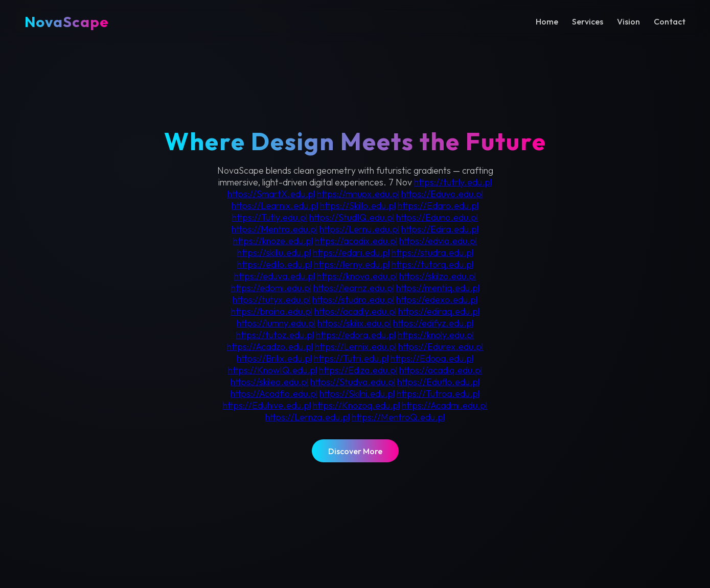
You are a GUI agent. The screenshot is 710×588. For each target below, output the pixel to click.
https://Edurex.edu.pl (441, 347)
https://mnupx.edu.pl (358, 194)
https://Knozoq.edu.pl (356, 405)
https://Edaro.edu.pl (438, 206)
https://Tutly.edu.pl (270, 217)
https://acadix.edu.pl (356, 241)
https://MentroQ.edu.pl (398, 417)
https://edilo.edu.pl (274, 264)
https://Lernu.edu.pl (359, 229)
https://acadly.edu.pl (355, 311)
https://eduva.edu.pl (274, 276)
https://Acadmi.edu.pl (444, 405)
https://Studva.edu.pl (353, 382)
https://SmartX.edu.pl (271, 194)
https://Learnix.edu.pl (275, 206)
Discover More (355, 451)
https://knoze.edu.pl (273, 241)
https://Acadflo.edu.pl (274, 394)
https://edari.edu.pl (351, 253)
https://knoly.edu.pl (436, 335)
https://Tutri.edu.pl (351, 358)
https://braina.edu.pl (272, 311)
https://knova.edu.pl (357, 276)
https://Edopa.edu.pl (432, 358)
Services (588, 21)
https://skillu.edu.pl (274, 253)
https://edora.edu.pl (356, 335)
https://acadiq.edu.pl (441, 370)
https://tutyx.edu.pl (271, 300)
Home (547, 21)
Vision (628, 21)
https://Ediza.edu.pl (358, 370)
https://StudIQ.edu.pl (352, 217)
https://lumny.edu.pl (276, 323)
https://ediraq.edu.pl (439, 311)
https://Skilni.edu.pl (357, 394)
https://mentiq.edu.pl (438, 288)
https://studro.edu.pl (353, 300)
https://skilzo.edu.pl (438, 276)
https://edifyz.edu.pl (433, 323)
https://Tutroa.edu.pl (438, 394)
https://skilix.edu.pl (354, 323)
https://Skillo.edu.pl (358, 206)
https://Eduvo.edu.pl (442, 194)
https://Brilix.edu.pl (274, 358)
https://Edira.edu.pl (440, 229)
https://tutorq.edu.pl (432, 264)
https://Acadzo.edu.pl (270, 347)
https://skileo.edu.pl (269, 382)
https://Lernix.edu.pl (356, 347)
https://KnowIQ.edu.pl (272, 370)
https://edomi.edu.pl (271, 288)
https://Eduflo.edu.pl (438, 382)
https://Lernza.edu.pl (307, 417)
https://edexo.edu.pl (437, 300)
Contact (670, 21)
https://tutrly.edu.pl (453, 182)
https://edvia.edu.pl (438, 241)
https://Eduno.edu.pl (437, 217)
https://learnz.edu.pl (354, 288)
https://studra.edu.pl (432, 253)
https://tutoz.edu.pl (275, 335)
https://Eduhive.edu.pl (267, 405)
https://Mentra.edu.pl (274, 229)
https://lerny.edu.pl (352, 264)
